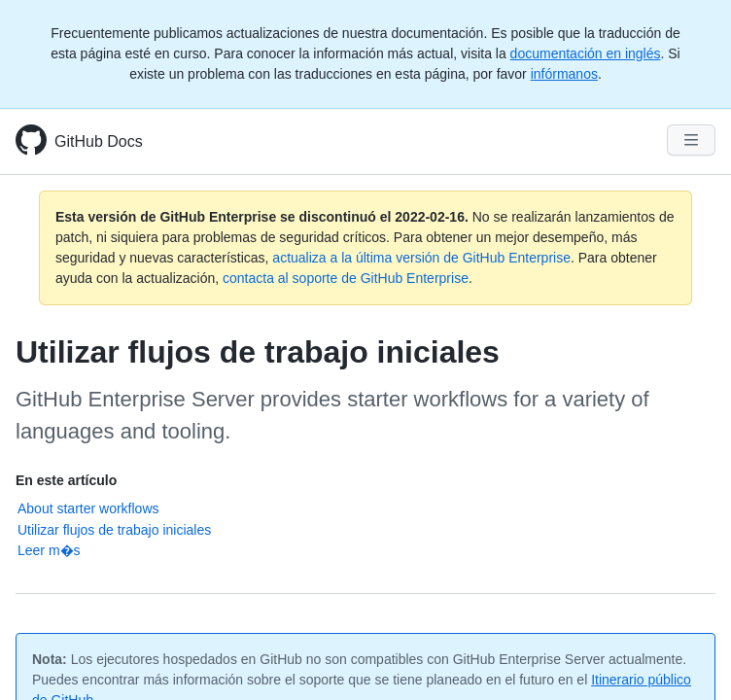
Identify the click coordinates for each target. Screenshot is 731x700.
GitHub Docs (99, 141)
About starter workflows (88, 508)
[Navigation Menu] (691, 140)
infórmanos (564, 74)
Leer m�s (49, 550)
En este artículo (66, 480)
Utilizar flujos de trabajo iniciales (114, 530)
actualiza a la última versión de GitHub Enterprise (421, 258)
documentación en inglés (586, 53)
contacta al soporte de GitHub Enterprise (346, 278)
